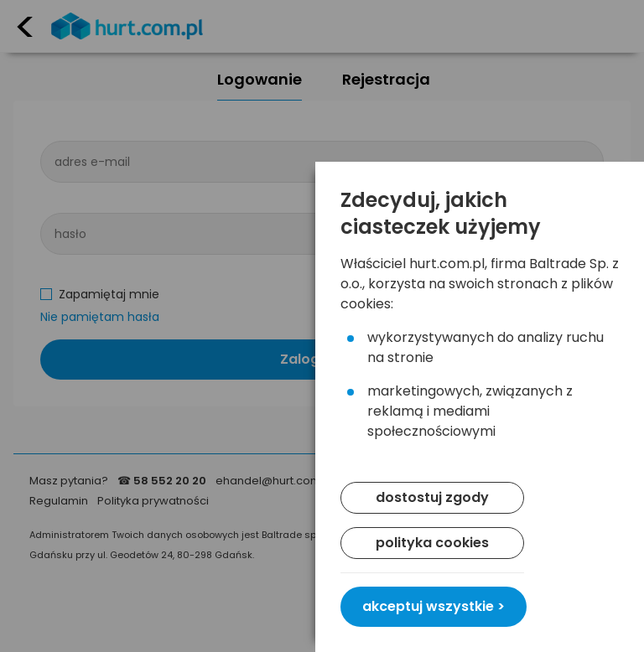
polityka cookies (432, 543)
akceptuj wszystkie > (434, 606)
